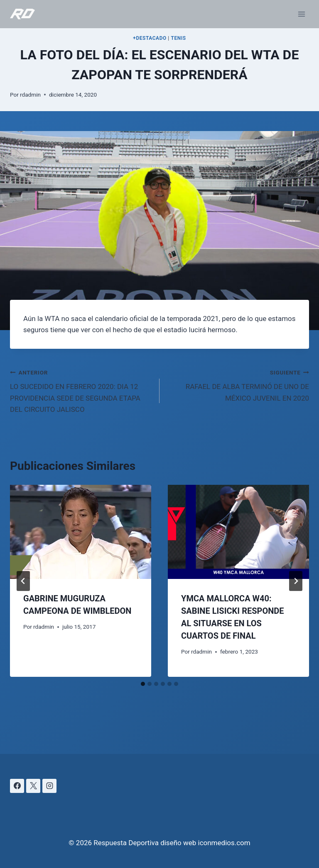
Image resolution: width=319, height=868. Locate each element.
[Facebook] (17, 786)
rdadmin (30, 95)
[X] (33, 786)
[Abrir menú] (301, 14)
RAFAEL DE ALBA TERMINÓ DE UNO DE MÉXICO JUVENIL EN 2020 (238, 384)
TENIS (178, 38)
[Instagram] (49, 786)
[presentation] (81, 532)
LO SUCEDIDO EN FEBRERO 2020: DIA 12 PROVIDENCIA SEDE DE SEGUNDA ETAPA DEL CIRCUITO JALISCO (81, 390)
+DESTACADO (150, 38)
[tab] (143, 684)
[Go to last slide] (23, 581)
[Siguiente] (296, 581)
